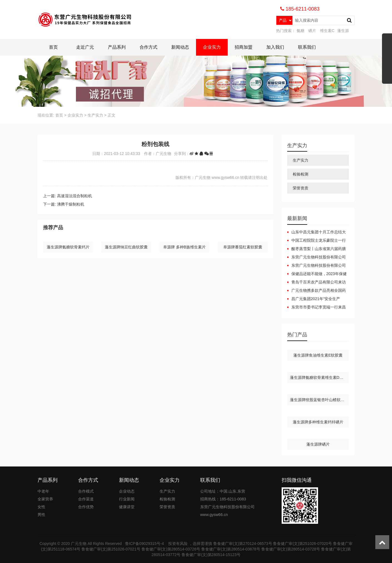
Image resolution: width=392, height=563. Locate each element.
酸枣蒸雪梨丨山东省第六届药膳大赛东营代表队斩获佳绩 (317, 249)
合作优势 (86, 507)
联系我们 (307, 47)
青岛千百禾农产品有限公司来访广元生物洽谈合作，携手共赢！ (317, 282)
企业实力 (212, 47)
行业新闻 (127, 499)
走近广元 (85, 47)
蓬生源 (343, 31)
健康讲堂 (127, 507)
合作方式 (148, 47)
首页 (53, 47)
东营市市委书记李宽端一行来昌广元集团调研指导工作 (317, 307)
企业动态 (127, 491)
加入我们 (275, 47)
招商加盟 (244, 47)
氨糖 (301, 31)
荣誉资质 (301, 188)
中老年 (43, 491)
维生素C (327, 31)
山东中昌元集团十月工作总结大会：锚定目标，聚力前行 (317, 232)
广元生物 (79, 544)
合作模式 (86, 491)
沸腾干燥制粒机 (71, 204)
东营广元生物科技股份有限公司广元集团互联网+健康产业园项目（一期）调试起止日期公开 (317, 266)
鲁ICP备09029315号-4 (145, 544)
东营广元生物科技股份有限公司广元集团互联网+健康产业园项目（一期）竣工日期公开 (317, 257)
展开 (387, 61)
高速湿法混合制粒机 (75, 196)
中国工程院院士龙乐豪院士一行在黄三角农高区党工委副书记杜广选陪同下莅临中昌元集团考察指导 (317, 241)
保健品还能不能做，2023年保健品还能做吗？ (317, 274)
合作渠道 (86, 499)
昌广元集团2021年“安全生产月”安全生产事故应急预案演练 (314, 299)
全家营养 (45, 499)
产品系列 (117, 47)
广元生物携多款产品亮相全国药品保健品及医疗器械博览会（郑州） (317, 291)
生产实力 (95, 115)
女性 (41, 507)
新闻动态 (180, 47)
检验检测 (301, 174)
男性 (41, 515)
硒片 (312, 31)
